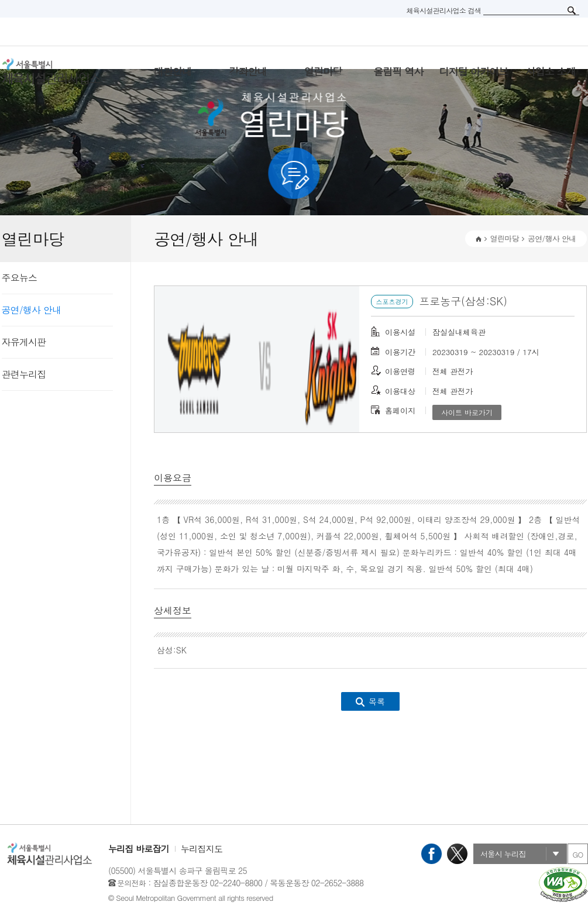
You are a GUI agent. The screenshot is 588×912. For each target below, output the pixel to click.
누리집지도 (202, 849)
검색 (572, 11)
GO (577, 854)
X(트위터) (457, 854)
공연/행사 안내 (32, 310)
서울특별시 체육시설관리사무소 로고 (66, 71)
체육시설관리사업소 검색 (443, 10)
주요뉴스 (20, 278)
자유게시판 (24, 342)
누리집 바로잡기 (139, 849)
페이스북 (431, 854)
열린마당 (505, 238)
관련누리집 (24, 374)
